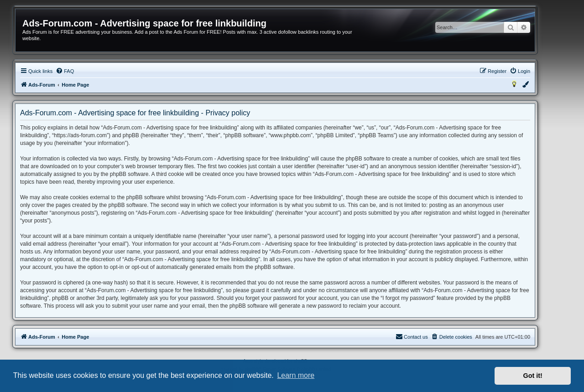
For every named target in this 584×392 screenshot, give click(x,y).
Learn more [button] (296, 375)
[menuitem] (65, 71)
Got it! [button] (533, 376)
